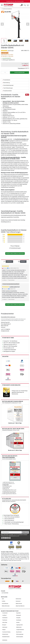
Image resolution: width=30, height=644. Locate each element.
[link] (8, 361)
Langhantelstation (20, 630)
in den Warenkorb (19, 72)
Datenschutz (18, 599)
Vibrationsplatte (20, 637)
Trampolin (18, 618)
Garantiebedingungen (8, 85)
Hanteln (18, 622)
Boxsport (4, 625)
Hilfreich (4, 280)
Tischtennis (5, 620)
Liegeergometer (19, 625)
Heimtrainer (5, 627)
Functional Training (6, 632)
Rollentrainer (19, 627)
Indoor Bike (5, 622)
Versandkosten (5, 604)
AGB (3, 599)
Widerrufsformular (6, 606)
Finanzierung (21, 68)
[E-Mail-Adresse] (11, 532)
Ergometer (18, 613)
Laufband (4, 615)
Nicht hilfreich (11, 280)
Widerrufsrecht (19, 604)
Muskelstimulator (6, 637)
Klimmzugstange (20, 634)
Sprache (23, 262)
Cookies (4, 601)
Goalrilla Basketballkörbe (7, 9)
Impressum (18, 601)
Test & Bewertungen (8, 88)
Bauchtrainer (19, 632)
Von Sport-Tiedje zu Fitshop (7, 552)
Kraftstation (5, 618)
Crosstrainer (5, 613)
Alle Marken (5, 640)
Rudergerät (19, 615)
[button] (2, 24)
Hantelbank (19, 620)
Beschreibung (7, 83)
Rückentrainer (5, 634)
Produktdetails (7, 80)
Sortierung (9, 262)
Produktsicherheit (7, 91)
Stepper (4, 630)
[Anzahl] (6, 73)
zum (5, 593)
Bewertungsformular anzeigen (15, 253)
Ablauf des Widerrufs (20, 606)
